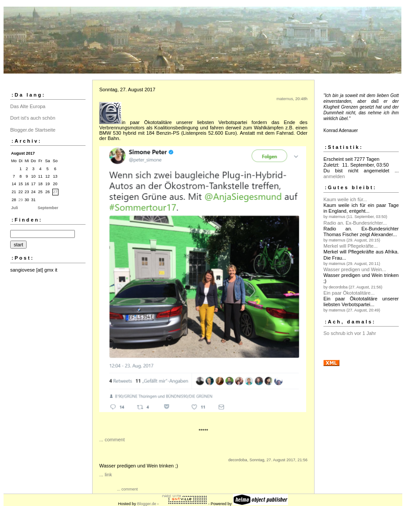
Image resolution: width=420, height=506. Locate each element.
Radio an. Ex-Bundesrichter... (355, 223)
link (108, 475)
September (48, 208)
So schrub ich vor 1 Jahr (350, 333)
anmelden (334, 176)
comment (115, 440)
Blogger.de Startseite (33, 130)
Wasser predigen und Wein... (355, 269)
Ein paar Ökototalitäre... (349, 293)
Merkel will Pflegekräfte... (350, 246)
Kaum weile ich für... (345, 199)
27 (55, 192)
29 (21, 200)
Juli (15, 208)
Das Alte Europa (28, 106)
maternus (285, 99)
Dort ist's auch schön (33, 118)
